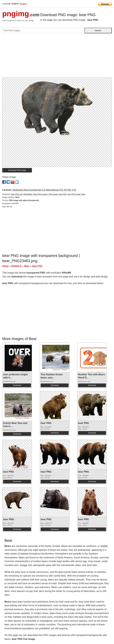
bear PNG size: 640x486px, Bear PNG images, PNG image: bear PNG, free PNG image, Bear (48, 194)
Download (17, 385)
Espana (23, 4)
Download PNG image (17, 170)
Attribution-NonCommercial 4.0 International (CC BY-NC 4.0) (44, 190)
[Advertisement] (57, 57)
